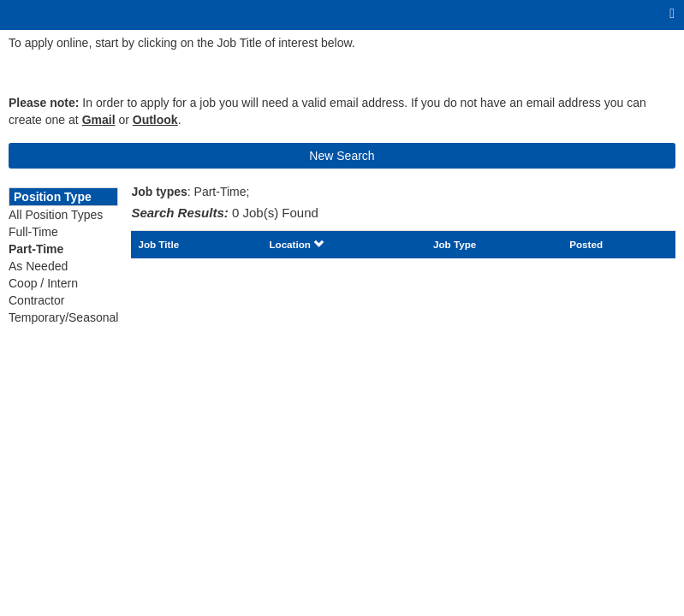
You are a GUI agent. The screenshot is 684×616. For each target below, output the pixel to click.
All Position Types (56, 215)
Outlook (155, 120)
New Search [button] (342, 156)
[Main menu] (672, 14)
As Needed (38, 266)
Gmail (99, 120)
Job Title (158, 244)
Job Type (455, 244)
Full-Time (33, 232)
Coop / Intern (43, 283)
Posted (586, 244)
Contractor (36, 300)
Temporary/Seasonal (63, 317)
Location (296, 244)
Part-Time (36, 249)
